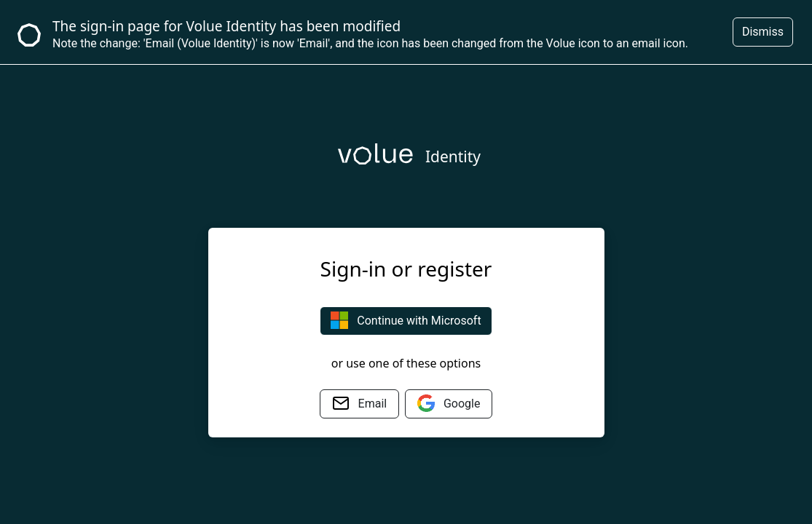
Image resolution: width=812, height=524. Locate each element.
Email (360, 403)
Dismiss (763, 32)
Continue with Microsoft (406, 320)
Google (449, 403)
